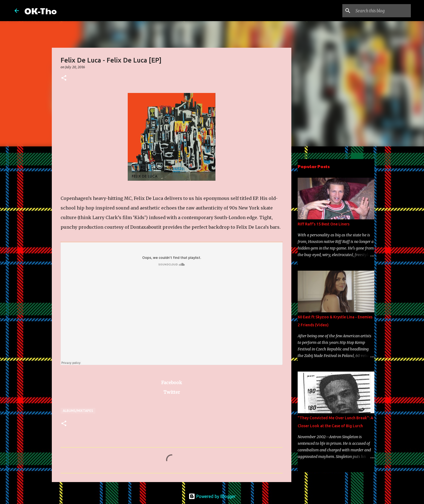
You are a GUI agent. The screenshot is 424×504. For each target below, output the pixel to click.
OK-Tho (41, 11)
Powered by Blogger (212, 496)
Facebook (172, 383)
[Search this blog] (382, 11)
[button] (64, 78)
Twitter (172, 392)
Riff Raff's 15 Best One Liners (324, 224)
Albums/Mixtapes (78, 411)
